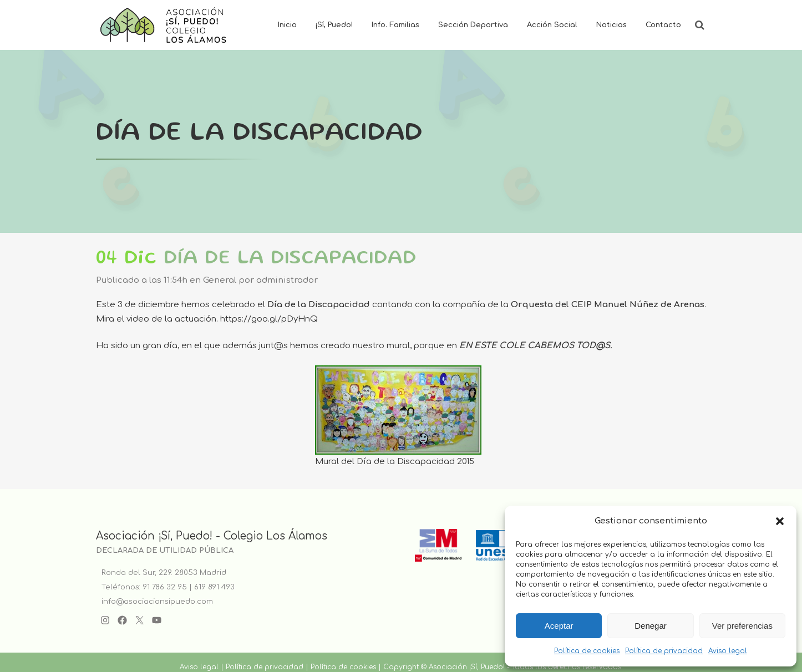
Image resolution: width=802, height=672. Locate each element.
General (220, 280)
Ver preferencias (742, 626)
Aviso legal (728, 651)
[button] (780, 521)
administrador (287, 280)
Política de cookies (587, 651)
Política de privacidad (664, 651)
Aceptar (559, 626)
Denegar (651, 626)
